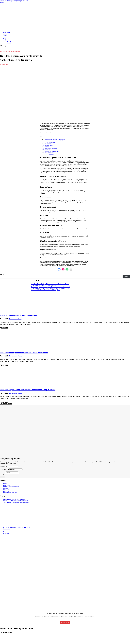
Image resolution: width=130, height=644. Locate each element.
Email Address (4, 469)
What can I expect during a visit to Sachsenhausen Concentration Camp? (50, 288)
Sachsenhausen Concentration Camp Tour (14, 500)
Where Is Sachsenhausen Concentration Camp (18, 316)
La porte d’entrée (52, 142)
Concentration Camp (14, 51)
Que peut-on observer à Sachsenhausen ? (57, 141)
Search (2, 274)
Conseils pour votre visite (51, 148)
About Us (6, 36)
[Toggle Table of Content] (41, 137)
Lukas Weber (6, 64)
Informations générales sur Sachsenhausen (55, 140)
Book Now (6, 39)
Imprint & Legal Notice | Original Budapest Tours (17, 528)
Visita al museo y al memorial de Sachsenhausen (16, 503)
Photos (5, 34)
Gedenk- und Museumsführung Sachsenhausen (16, 501)
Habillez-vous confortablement (52, 151)
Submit (2, 477)
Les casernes (48, 144)
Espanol (9, 43)
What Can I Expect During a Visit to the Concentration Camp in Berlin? (50, 284)
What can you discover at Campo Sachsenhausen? (44, 285)
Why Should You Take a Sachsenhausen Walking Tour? (46, 290)
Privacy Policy (7, 529)
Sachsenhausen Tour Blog (10, 493)
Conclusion (51, 154)
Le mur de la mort (49, 145)
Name (2, 466)
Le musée (47, 147)
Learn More (6, 33)
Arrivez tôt (47, 150)
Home (5, 484)
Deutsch (9, 41)
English (5, 40)
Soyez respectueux (49, 153)
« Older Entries (6, 404)
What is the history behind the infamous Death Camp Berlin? (24, 353)
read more (4, 328)
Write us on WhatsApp (6, 1)
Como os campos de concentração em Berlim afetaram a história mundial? (51, 287)
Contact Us (6, 37)
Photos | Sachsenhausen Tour (11, 487)
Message (2, 474)
